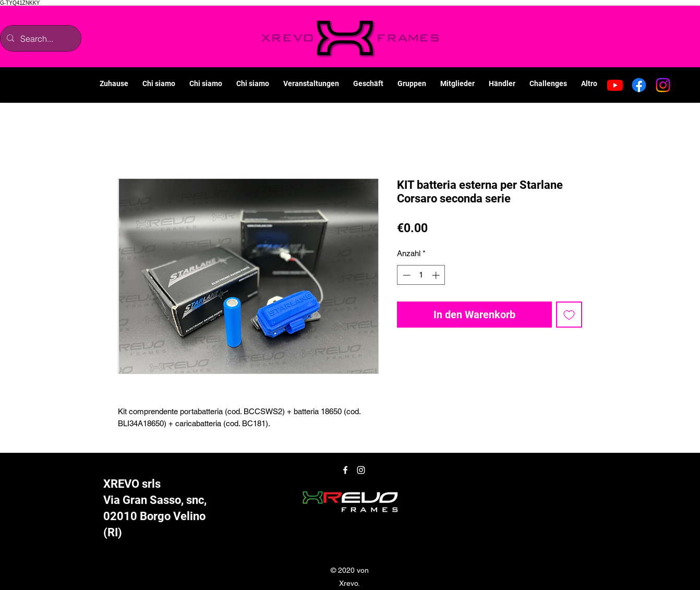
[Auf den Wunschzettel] (569, 315)
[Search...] (40, 38)
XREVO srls (132, 484)
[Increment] (437, 275)
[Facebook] (639, 85)
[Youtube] (615, 85)
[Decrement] (406, 275)
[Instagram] (663, 85)
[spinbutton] (421, 275)
